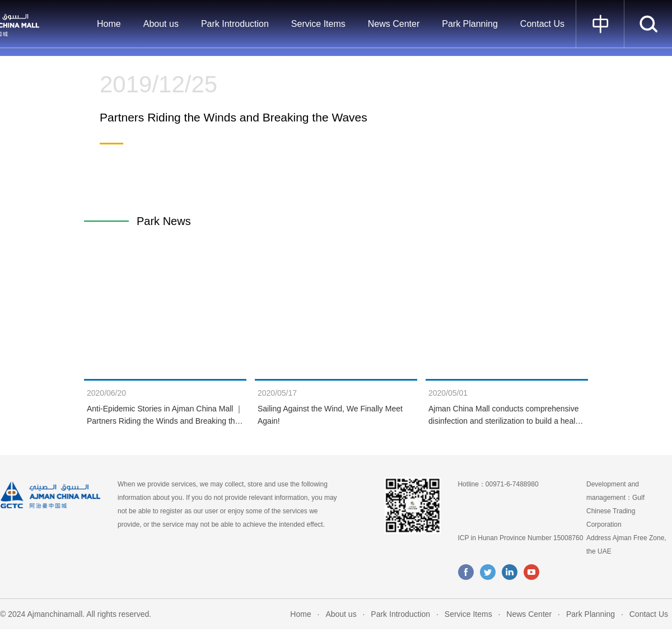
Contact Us (542, 24)
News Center (394, 24)
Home (109, 24)
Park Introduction (235, 24)
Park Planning (470, 24)
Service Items (318, 24)
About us (161, 24)
